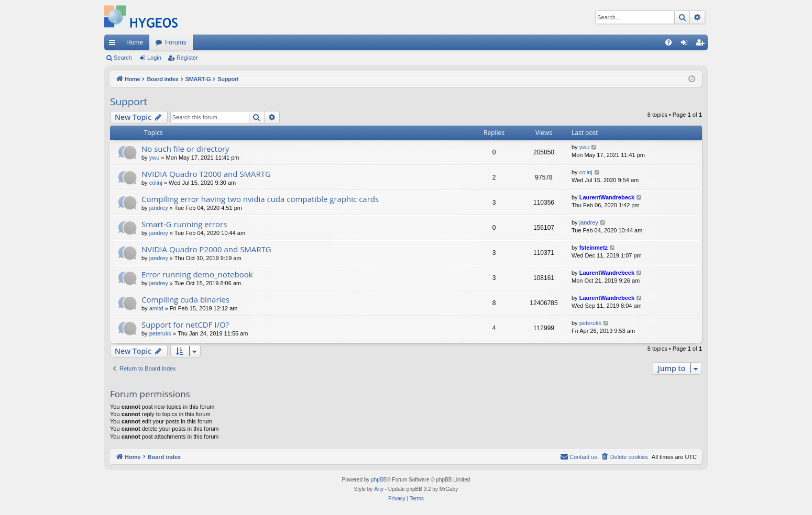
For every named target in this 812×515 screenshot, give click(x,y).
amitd (156, 308)
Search (123, 58)
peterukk (160, 333)
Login (154, 58)
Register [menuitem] (702, 44)
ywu (155, 158)
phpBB (379, 480)
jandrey (159, 208)
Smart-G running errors (184, 224)
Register (187, 58)
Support (129, 102)
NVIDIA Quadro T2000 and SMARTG (206, 174)
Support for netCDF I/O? (185, 324)
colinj (156, 183)
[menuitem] (668, 42)
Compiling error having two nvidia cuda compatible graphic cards (260, 199)
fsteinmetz (594, 248)
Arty (379, 489)
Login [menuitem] (687, 44)
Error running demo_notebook (197, 274)
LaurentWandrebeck (607, 197)
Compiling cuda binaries (185, 299)
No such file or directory (185, 149)
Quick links (114, 44)
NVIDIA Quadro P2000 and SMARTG (206, 249)
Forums (176, 42)
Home (135, 42)
